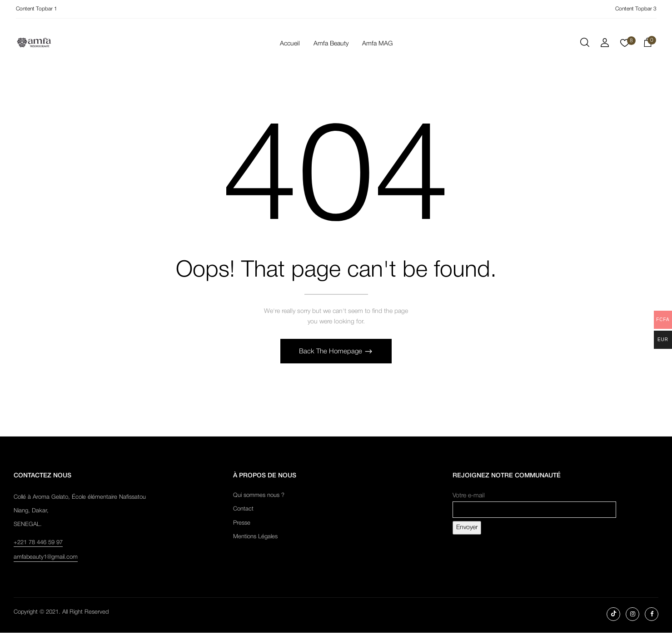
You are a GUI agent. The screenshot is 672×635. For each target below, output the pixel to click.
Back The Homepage (331, 354)
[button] (647, 44)
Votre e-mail (534, 505)
